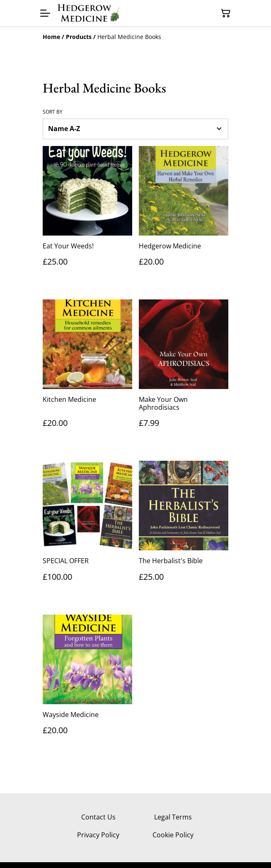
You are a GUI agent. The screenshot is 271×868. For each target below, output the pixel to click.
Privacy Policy (98, 835)
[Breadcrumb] (135, 37)
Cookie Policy (173, 835)
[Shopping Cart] (226, 13)
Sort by (53, 112)
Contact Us (98, 817)
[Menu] (45, 13)
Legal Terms (173, 817)
